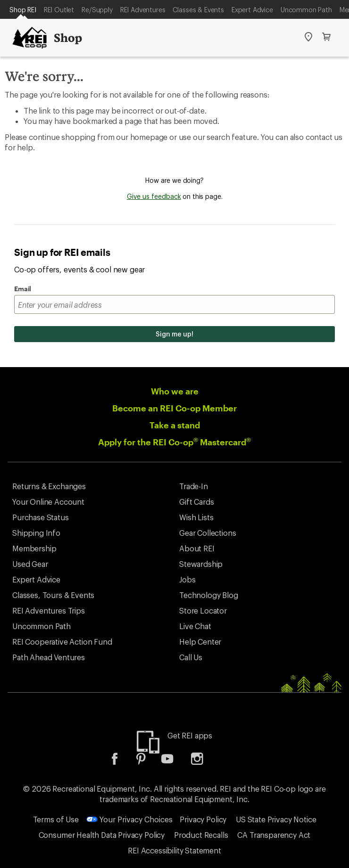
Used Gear (30, 564)
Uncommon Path (306, 10)
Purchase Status (41, 517)
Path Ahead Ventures (49, 657)
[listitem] (122, 762)
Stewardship (201, 564)
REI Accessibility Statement (174, 850)
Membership (34, 548)
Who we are (175, 391)
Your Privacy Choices (129, 819)
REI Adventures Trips (49, 610)
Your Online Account (48, 502)
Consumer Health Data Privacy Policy (102, 835)
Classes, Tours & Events (53, 595)
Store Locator (203, 610)
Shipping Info (36, 533)
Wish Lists (196, 517)
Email (23, 289)
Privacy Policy (203, 819)
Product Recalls (201, 835)
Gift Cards (196, 502)
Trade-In (194, 486)
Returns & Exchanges (49, 486)
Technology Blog (209, 595)
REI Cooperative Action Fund (62, 642)
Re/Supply (97, 10)
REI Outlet (59, 10)
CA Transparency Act (274, 835)
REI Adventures (143, 10)
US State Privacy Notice (276, 819)
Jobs (187, 579)
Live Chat (195, 626)
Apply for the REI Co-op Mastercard (174, 442)
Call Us (191, 657)
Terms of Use (56, 819)
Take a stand (175, 425)
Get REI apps (190, 735)
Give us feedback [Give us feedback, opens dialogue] (154, 196)
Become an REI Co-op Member (174, 408)
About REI (197, 548)
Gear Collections (208, 533)
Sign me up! (174, 334)
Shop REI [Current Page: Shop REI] (23, 10)
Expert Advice (252, 10)
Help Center (200, 642)
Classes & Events (198, 10)
